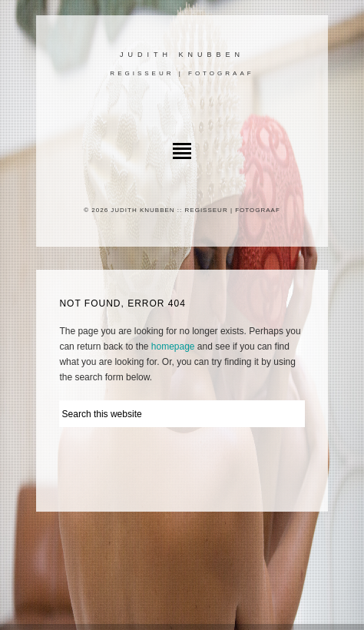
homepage (173, 346)
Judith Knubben (182, 55)
